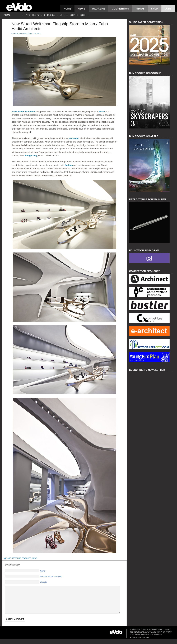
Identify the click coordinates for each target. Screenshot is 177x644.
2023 (82, 15)
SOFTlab (145, 643)
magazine (99, 9)
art (63, 15)
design (51, 15)
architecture (34, 15)
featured (27, 558)
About (140, 9)
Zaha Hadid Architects (24, 111)
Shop (155, 9)
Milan (102, 111)
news (82, 9)
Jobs (168, 9)
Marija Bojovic (21, 34)
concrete (74, 138)
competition (120, 9)
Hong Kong (31, 156)
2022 (72, 15)
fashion (69, 165)
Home (67, 9)
